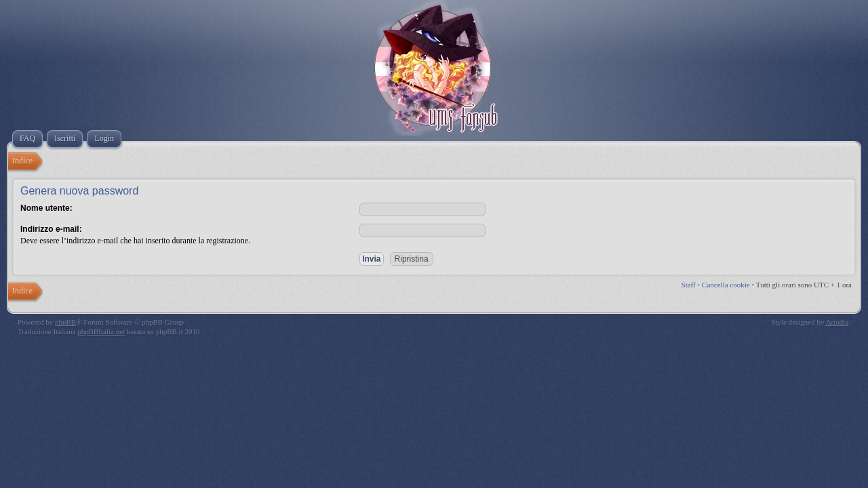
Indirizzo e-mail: (51, 229)
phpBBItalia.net (101, 331)
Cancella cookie (726, 285)
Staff (689, 285)
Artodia (837, 322)
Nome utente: (46, 208)
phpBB (65, 322)
